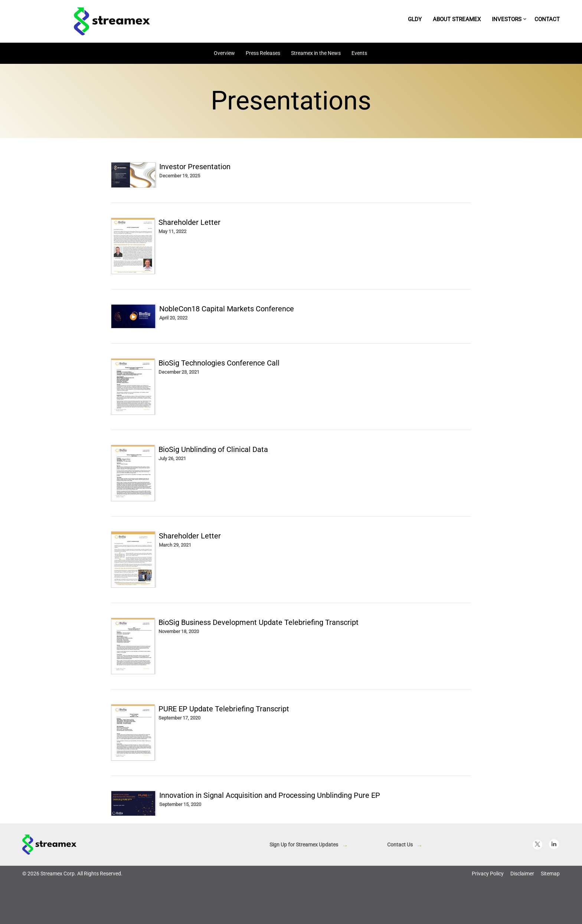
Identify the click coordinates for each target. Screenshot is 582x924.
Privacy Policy (488, 874)
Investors (507, 19)
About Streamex (457, 19)
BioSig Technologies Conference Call (219, 363)
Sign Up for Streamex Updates (304, 845)
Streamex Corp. (58, 874)
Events (359, 53)
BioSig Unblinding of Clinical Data (213, 449)
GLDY (415, 19)
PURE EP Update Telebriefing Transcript (224, 709)
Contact (547, 19)
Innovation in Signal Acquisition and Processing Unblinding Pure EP (270, 795)
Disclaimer (522, 874)
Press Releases (263, 53)
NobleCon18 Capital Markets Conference (227, 309)
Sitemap (550, 874)
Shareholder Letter (189, 222)
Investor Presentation (195, 167)
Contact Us (400, 845)
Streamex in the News (316, 53)
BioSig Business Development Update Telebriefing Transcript (259, 622)
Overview (224, 53)
